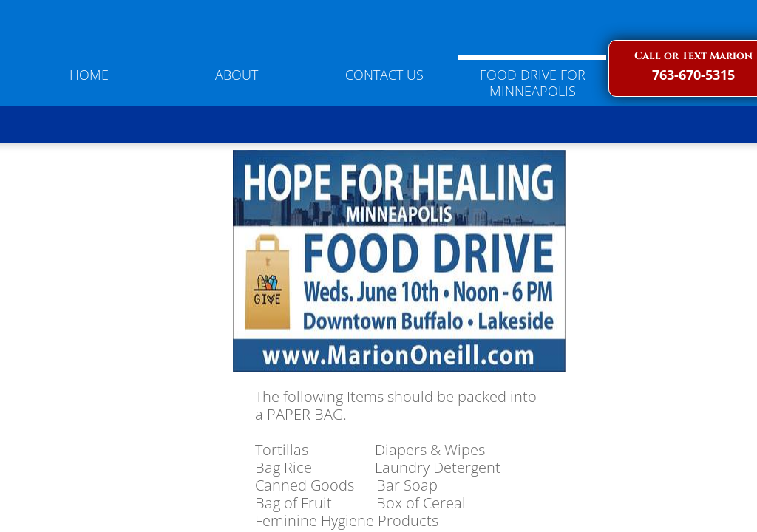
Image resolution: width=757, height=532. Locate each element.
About (237, 75)
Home (89, 75)
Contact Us (384, 75)
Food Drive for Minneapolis (533, 83)
